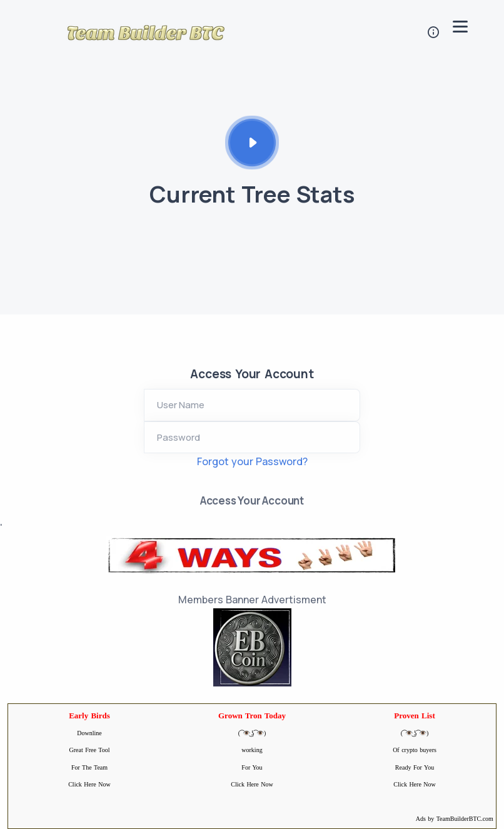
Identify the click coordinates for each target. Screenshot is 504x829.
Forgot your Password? (252, 461)
